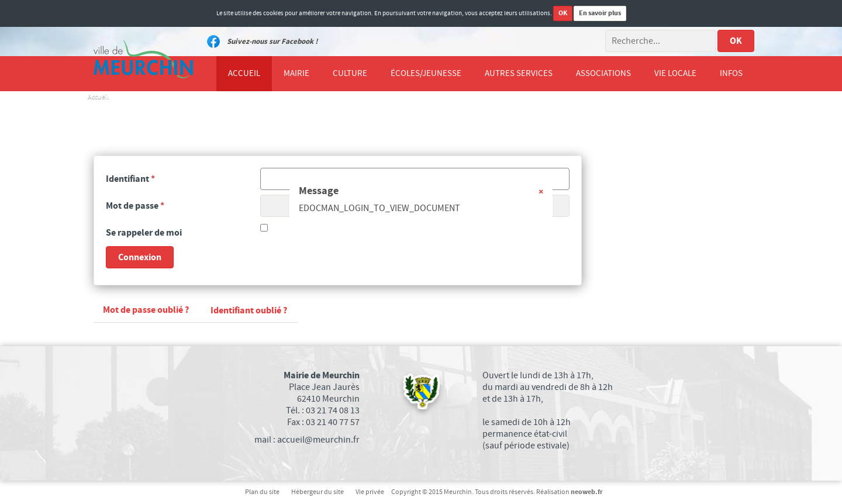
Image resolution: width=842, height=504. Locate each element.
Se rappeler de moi (144, 233)
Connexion (140, 257)
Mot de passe (135, 206)
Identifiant (130, 179)
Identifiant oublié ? (249, 310)
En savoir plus (600, 13)
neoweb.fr (587, 492)
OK (563, 13)
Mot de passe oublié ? (146, 310)
